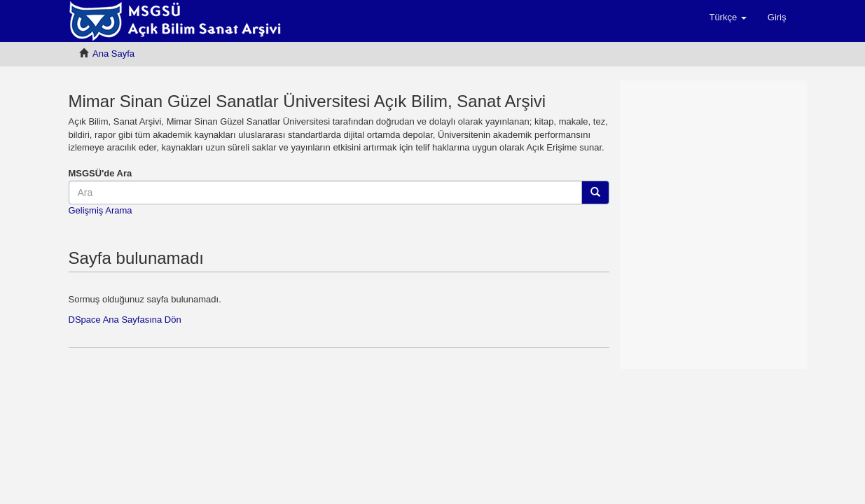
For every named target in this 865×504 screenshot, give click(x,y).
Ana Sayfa (113, 54)
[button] (727, 17)
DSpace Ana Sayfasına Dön (125, 320)
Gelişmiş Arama (101, 210)
